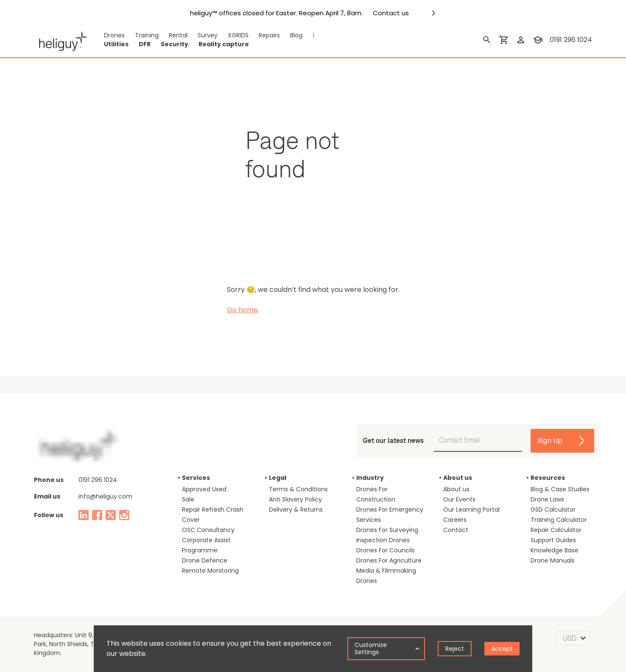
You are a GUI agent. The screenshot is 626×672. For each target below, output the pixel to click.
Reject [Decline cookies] (455, 649)
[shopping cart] (504, 40)
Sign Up (550, 441)
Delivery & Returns (296, 510)
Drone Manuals (553, 560)
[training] (538, 40)
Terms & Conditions (298, 489)
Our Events (459, 499)
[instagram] (124, 515)
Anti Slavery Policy (295, 499)
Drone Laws (547, 499)
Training (147, 35)
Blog (296, 35)
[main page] (60, 40)
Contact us (391, 13)
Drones (114, 35)
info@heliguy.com (105, 496)
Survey (208, 35)
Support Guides (553, 540)
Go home (242, 310)
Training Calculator (559, 520)
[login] (521, 40)
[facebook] (97, 515)
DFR (145, 44)
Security (175, 44)
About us (456, 489)
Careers (455, 520)
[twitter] (111, 515)
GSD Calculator (553, 510)
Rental (178, 35)
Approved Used (204, 489)
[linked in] (84, 515)
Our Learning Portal (471, 510)
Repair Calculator (556, 530)
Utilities (116, 44)
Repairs (269, 35)
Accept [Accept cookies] (502, 649)
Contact (456, 530)
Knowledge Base (555, 550)
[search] (487, 40)
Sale (188, 499)
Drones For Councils (386, 550)
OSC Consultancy (208, 530)
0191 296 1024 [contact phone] (571, 40)
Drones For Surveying (387, 530)
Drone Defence (205, 560)
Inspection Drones (383, 540)
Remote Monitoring (210, 571)
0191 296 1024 (98, 480)
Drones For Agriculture (389, 560)
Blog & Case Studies (560, 489)
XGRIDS (238, 35)
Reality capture (224, 44)
